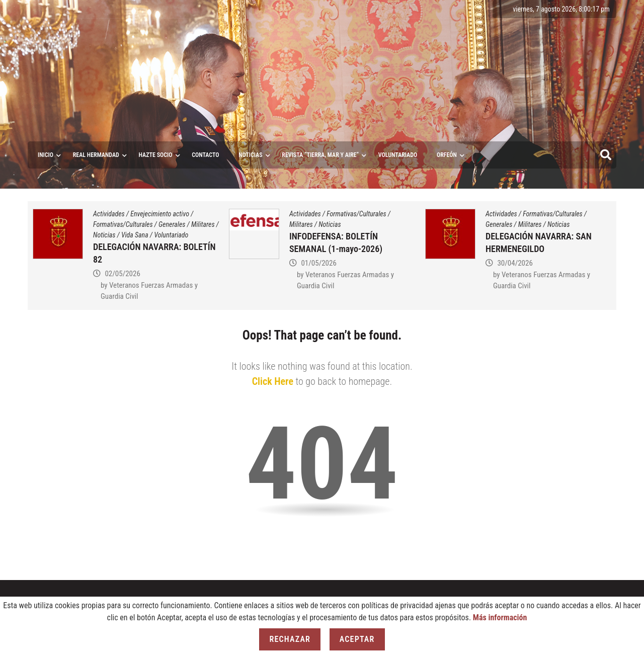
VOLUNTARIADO (398, 155)
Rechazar (290, 639)
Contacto (205, 155)
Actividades (109, 214)
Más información (500, 618)
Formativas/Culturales (123, 224)
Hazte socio (156, 155)
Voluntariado (171, 235)
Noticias (250, 155)
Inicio (46, 155)
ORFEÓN (447, 155)
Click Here (273, 381)
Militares (203, 224)
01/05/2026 (318, 263)
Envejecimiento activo (160, 214)
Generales (172, 224)
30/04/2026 (515, 263)
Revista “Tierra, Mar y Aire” (320, 155)
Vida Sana (135, 235)
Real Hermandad (96, 155)
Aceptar (357, 639)
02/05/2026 (122, 274)
